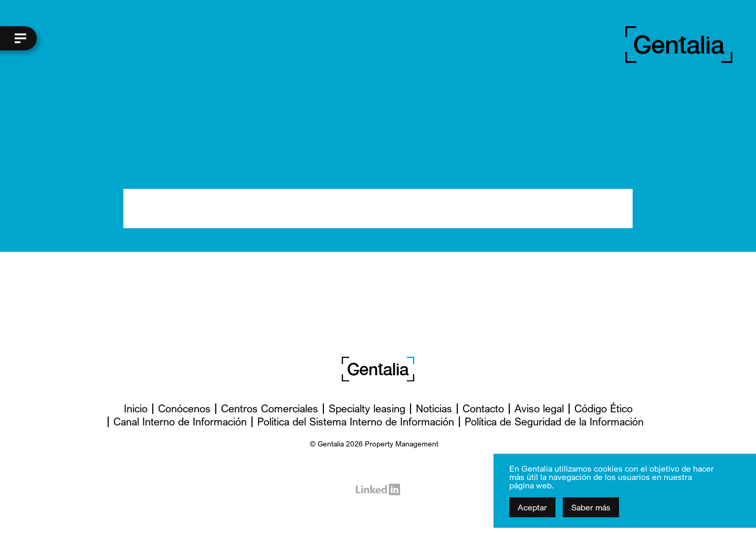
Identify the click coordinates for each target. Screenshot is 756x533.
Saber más (591, 507)
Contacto (483, 408)
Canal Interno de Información (180, 422)
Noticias (434, 408)
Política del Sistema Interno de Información (356, 422)
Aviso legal (539, 408)
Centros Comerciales (270, 408)
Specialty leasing (367, 408)
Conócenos (184, 408)
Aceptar (532, 507)
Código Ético (603, 408)
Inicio (136, 408)
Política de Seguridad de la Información (554, 422)
